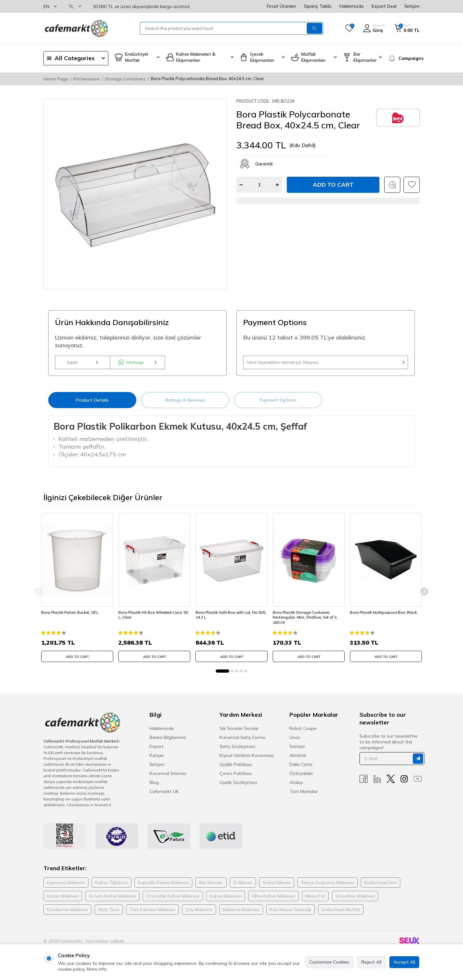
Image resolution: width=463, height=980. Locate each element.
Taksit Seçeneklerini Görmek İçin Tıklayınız (326, 366)
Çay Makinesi (199, 914)
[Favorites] (349, 28)
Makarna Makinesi (241, 914)
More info (97, 969)
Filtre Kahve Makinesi (273, 901)
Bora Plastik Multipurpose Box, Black (386, 615)
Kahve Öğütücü (111, 887)
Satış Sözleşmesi (237, 751)
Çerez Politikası (236, 778)
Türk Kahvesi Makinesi (152, 914)
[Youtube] (418, 784)
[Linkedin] (377, 784)
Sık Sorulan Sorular (239, 733)
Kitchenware (86, 79)
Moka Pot (315, 901)
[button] (222, 676)
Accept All (404, 962)
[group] (135, 194)
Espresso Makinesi (66, 887)
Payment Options (278, 406)
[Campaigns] (404, 58)
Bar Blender (211, 887)
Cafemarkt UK (164, 796)
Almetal (298, 760)
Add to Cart (333, 185)
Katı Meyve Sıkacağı (291, 914)
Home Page (56, 79)
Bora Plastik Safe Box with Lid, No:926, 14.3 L (226, 617)
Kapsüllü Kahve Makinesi (163, 887)
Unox (295, 742)
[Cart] (407, 28)
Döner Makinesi (63, 901)
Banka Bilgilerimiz (168, 742)
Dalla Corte (301, 769)
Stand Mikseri (277, 887)
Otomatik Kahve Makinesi (173, 901)
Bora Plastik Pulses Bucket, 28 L (72, 615)
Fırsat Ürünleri (281, 6)
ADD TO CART (77, 659)
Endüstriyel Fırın (381, 887)
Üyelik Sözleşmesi (238, 787)
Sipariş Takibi (318, 6)
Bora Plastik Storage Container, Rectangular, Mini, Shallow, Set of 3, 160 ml (307, 620)
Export (82, 366)
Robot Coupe (303, 733)
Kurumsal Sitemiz (168, 778)
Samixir (297, 751)
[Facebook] (364, 784)
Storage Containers (125, 79)
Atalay (296, 787)
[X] (391, 784)
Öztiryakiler (301, 778)
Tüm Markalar (304, 796)
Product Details (92, 406)
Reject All (371, 962)
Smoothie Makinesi (355, 901)
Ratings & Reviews (185, 406)
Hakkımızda (352, 6)
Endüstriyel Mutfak (341, 914)
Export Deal (384, 6)
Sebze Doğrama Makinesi (327, 887)
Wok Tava (109, 914)
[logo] (76, 28)
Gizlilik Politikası (236, 769)
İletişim (412, 6)
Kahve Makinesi (226, 901)
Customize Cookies (329, 962)
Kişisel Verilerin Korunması (247, 760)
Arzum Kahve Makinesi (112, 901)
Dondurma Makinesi (67, 914)
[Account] (374, 28)
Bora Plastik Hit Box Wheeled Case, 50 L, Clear (153, 617)
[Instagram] (404, 784)
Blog (154, 787)
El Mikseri (243, 887)
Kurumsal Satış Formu (243, 742)
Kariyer (157, 760)
